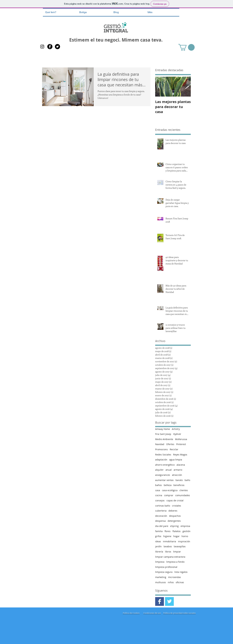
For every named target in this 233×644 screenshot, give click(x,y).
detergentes (174, 521)
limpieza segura (164, 572)
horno (185, 536)
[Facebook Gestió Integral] (50, 47)
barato (179, 480)
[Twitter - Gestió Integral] (57, 47)
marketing (161, 577)
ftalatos (177, 531)
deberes (173, 511)
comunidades (183, 495)
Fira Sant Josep (163, 434)
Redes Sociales (163, 455)
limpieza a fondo (175, 562)
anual (169, 470)
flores (168, 531)
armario (178, 470)
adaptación (161, 460)
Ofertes (170, 444)
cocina (159, 495)
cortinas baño (163, 506)
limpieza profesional (166, 567)
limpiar (177, 552)
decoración (161, 516)
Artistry (176, 429)
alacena (181, 465)
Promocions (161, 449)
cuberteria (161, 511)
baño (187, 480)
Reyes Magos (180, 455)
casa (158, 490)
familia (159, 531)
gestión (186, 531)
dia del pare (162, 526)
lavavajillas (180, 546)
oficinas (180, 582)
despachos (175, 516)
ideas (158, 541)
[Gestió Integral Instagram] (42, 47)
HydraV (177, 434)
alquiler (159, 470)
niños (171, 582)
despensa (160, 521)
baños (158, 485)
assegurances (163, 475)
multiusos (161, 582)
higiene (167, 536)
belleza (168, 485)
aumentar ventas (164, 480)
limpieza (160, 562)
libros (168, 552)
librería (159, 552)
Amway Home (163, 429)
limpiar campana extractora (170, 557)
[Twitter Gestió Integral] (169, 601)
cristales (177, 506)
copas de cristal (175, 500)
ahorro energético (165, 465)
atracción (177, 475)
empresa (185, 526)
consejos (160, 500)
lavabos (168, 546)
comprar (169, 495)
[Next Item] (186, 87)
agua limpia (176, 460)
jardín (158, 546)
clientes (184, 490)
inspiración (184, 541)
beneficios (179, 485)
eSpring (174, 526)
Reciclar (174, 449)
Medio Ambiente (164, 439)
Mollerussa (181, 439)
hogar (176, 536)
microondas (175, 577)
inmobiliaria (169, 541)
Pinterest (181, 444)
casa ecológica (170, 490)
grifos (158, 536)
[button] (186, 47)
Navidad (160, 444)
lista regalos (181, 572)
